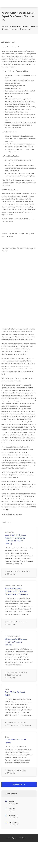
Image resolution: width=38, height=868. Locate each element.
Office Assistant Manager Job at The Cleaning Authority (16, 642)
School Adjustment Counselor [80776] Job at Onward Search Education (16, 591)
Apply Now (19, 784)
